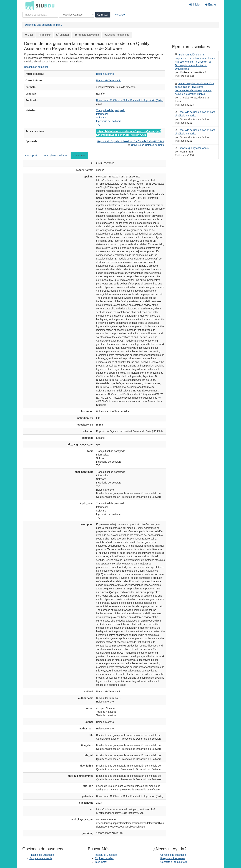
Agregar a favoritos (88, 35)
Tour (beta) (101, 862)
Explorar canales (104, 858)
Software (101, 118)
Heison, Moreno (105, 74)
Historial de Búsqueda (42, 855)
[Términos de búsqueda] (40, 15)
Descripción (32, 156)
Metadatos (79, 156)
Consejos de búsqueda (173, 855)
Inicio (194, 5)
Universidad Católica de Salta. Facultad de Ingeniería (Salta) (130, 100)
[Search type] (77, 15)
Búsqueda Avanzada (41, 858)
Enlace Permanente (118, 35)
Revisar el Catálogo (106, 855)
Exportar (64, 35)
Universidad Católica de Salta (147, 145)
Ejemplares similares (56, 156)
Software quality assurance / (194, 148)
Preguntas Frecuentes (173, 858)
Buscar (103, 15)
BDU (29, 6)
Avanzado (119, 15)
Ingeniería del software (109, 121)
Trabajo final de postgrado (111, 110)
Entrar (210, 5)
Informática (102, 114)
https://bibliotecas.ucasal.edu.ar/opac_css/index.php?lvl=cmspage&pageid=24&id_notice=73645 (129, 133)
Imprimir (46, 35)
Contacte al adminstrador (174, 862)
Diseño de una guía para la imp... (43, 25)
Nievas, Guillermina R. (109, 80)
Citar (31, 35)
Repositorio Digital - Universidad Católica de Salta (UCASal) (131, 141)
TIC (98, 125)
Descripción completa (36, 67)
